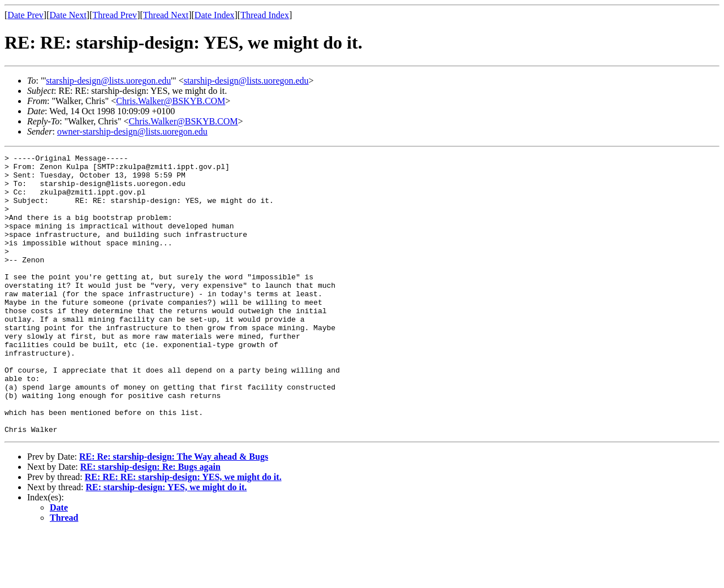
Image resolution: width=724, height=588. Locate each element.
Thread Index (265, 15)
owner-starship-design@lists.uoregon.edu (132, 131)
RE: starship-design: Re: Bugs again (150, 523)
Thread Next (166, 15)
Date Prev (25, 15)
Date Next (68, 15)
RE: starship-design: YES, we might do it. (167, 543)
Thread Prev (115, 15)
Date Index (215, 15)
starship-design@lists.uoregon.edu (108, 81)
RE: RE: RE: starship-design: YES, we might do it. (183, 533)
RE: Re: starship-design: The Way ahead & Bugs (174, 513)
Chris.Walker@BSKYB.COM (171, 101)
